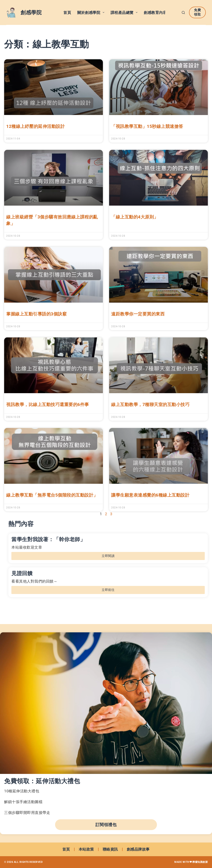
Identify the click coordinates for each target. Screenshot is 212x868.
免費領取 (197, 12)
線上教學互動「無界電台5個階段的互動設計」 (52, 495)
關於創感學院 (92, 12)
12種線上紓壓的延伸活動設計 (36, 126)
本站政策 (86, 849)
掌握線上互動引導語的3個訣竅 (36, 314)
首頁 (67, 13)
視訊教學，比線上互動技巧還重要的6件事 (48, 405)
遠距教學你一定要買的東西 (138, 314)
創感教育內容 (158, 12)
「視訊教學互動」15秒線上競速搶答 (147, 126)
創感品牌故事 (138, 849)
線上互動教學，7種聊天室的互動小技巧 (150, 405)
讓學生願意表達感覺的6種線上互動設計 (150, 495)
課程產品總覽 (125, 12)
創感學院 (31, 13)
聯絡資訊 (110, 849)
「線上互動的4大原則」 (135, 217)
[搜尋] (183, 13)
